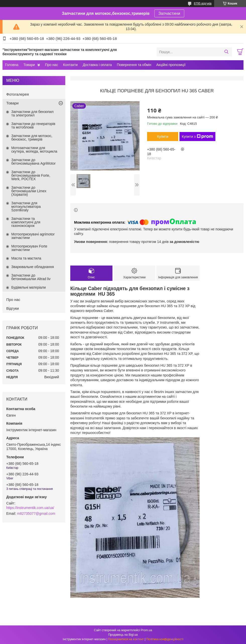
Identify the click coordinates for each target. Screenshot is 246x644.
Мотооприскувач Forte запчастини (29, 248)
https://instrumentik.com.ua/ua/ (30, 508)
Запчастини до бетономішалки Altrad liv (31, 277)
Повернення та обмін (134, 65)
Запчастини (169, 13)
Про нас (51, 65)
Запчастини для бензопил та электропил (32, 113)
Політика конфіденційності (165, 639)
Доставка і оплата (97, 65)
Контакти (70, 65)
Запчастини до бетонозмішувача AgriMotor (33, 162)
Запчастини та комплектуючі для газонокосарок (26, 222)
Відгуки (13, 308)
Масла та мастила (26, 258)
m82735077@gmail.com (36, 513)
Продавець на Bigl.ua (123, 635)
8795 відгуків (203, 4)
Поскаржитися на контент (126, 639)
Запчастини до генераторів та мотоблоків (33, 125)
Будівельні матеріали (28, 287)
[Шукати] (226, 52)
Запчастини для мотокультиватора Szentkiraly (26, 207)
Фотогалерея (18, 94)
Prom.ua (146, 630)
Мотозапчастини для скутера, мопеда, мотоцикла (34, 150)
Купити (163, 137)
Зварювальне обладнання (33, 267)
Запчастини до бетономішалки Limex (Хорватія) (29, 191)
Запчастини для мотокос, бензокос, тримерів (32, 138)
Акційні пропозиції (171, 65)
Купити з (197, 137)
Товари (29, 65)
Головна (12, 65)
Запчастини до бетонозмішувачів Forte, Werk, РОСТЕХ (31, 175)
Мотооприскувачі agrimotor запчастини (33, 236)
